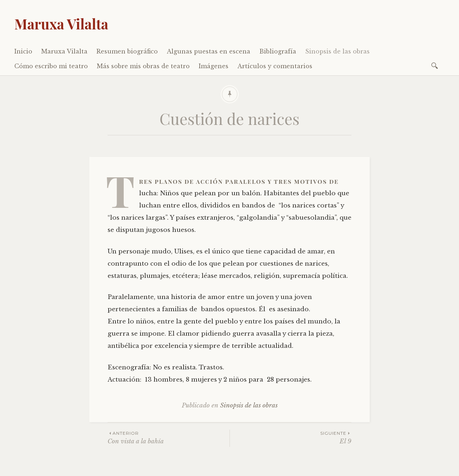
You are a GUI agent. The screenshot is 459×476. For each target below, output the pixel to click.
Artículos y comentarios (275, 66)
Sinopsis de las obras (337, 51)
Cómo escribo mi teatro (51, 66)
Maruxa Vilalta (61, 24)
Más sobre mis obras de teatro (143, 66)
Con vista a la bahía (169, 437)
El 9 (291, 437)
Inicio (23, 51)
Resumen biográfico (127, 51)
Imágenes (214, 66)
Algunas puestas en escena (209, 51)
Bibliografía (278, 51)
